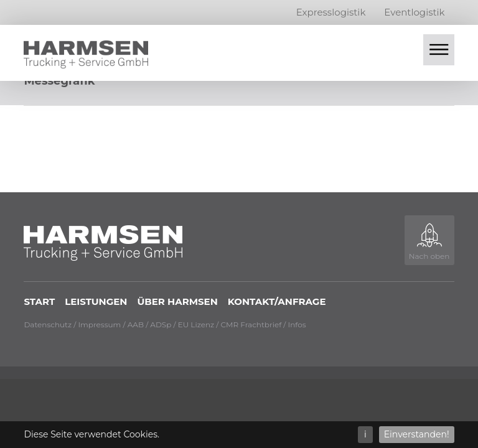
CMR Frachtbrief (251, 324)
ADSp (161, 324)
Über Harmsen (177, 301)
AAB (136, 324)
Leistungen (96, 301)
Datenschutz (48, 324)
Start (39, 301)
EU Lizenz (196, 324)
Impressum (99, 324)
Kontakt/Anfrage (277, 301)
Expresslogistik (331, 12)
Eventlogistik (414, 12)
